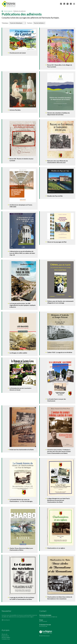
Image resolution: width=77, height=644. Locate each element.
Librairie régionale (8, 11)
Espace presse (5, 636)
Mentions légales (6, 637)
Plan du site (5, 634)
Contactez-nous (6, 639)
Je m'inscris (7, 620)
